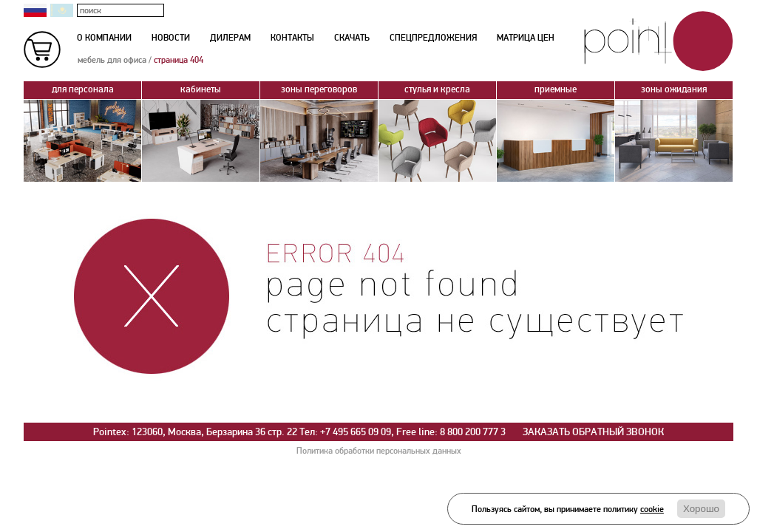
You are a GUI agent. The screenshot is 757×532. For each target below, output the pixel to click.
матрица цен (526, 38)
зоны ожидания (674, 91)
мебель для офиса (112, 60)
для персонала (82, 91)
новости (171, 38)
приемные (556, 91)
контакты (292, 38)
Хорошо (701, 509)
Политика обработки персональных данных (379, 451)
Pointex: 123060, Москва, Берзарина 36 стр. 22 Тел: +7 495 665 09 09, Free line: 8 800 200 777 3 (299, 432)
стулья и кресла (437, 91)
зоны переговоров (319, 91)
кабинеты (201, 91)
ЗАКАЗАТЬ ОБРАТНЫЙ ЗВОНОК (593, 432)
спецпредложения (433, 38)
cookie (652, 509)
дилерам (230, 38)
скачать (352, 38)
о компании (104, 38)
